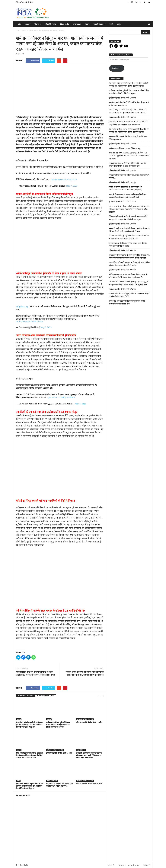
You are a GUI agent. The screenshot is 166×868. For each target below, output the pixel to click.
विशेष (38, 24)
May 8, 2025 (46, 327)
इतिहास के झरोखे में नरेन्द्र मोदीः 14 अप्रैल (122, 170)
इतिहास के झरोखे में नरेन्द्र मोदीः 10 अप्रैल (122, 224)
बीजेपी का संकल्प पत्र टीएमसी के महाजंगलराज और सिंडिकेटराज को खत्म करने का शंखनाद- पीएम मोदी (126, 188)
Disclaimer (121, 865)
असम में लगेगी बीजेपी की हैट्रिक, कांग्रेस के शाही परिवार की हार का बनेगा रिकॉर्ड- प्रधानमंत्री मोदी (129, 295)
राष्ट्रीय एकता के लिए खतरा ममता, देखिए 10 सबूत (125, 148)
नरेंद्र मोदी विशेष (50, 24)
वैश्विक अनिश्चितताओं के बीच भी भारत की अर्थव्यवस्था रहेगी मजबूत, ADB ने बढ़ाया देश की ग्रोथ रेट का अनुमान (128, 218)
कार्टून (119, 24)
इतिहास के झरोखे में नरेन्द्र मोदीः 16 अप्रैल (59, 753)
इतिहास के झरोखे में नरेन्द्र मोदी (85, 719)
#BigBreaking (22, 307)
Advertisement (134, 865)
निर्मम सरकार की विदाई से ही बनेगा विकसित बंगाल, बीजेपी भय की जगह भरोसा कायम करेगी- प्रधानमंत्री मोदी (129, 237)
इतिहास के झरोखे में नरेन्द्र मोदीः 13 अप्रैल (122, 182)
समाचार (28, 24)
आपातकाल (77, 24)
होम (19, 24)
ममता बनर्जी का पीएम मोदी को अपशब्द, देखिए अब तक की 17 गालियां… (129, 176)
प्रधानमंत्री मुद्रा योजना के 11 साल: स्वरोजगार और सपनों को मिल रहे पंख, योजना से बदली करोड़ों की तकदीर (130, 264)
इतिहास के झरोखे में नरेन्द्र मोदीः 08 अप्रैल (122, 270)
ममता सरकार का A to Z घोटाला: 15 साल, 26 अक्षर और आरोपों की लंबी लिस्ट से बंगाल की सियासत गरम (128, 165)
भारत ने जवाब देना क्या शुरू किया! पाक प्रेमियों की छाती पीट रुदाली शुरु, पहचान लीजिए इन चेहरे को (85, 673)
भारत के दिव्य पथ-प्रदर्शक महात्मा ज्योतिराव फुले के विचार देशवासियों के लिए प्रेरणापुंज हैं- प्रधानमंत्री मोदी (127, 196)
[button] (149, 24)
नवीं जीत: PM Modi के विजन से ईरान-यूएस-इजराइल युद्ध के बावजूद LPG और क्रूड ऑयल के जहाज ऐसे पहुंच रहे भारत (129, 283)
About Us (111, 865)
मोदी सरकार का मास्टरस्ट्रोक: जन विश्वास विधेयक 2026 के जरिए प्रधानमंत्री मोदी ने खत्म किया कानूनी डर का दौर (128, 276)
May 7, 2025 (72, 186)
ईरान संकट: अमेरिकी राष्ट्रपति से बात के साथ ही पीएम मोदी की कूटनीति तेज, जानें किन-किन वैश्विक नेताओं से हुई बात (30, 786)
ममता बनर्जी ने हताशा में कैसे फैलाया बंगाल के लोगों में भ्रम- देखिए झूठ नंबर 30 (60, 785)
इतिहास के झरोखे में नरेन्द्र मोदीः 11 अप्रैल (122, 202)
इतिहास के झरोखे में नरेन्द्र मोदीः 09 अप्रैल (122, 251)
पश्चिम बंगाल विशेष (52, 781)
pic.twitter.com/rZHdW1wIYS (30, 321)
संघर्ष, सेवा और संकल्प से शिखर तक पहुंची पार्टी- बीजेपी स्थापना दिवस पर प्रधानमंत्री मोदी (127, 302)
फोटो (111, 24)
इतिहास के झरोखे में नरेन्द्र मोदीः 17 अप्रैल (89, 722)
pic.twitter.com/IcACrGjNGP (64, 180)
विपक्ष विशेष (65, 24)
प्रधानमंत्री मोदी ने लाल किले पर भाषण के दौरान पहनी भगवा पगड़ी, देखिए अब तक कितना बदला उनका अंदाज (89, 755)
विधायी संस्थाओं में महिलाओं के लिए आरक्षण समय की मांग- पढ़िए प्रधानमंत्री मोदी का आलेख (128, 245)
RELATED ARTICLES (26, 696)
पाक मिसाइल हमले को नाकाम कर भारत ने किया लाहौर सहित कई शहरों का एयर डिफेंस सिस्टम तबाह (35, 673)
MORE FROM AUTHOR (46, 696)
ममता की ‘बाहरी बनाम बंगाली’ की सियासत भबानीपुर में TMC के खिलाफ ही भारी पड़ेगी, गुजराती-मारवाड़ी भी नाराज (130, 230)
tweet (87, 688)
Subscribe (117, 68)
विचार (87, 24)
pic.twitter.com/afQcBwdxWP (62, 397)
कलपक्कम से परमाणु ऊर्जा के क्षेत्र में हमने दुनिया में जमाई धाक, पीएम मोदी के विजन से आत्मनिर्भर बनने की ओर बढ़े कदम (129, 256)
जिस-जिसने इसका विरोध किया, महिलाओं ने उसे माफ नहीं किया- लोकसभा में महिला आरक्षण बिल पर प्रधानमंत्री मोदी (29, 755)
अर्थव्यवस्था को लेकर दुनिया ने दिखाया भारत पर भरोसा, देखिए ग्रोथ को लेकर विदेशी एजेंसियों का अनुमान (58, 725)
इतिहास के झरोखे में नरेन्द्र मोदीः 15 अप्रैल (89, 784)
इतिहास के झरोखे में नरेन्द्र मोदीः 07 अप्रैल (122, 289)
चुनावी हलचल (99, 24)
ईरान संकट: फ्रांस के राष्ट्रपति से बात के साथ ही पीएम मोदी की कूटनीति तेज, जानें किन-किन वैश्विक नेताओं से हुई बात (29, 725)
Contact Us (146, 865)
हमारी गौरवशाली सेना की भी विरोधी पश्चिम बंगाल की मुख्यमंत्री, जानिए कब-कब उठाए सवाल (129, 104)
